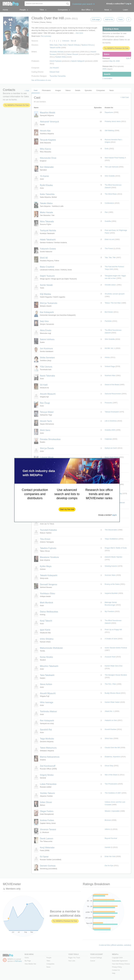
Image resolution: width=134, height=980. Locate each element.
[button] (67, 509)
